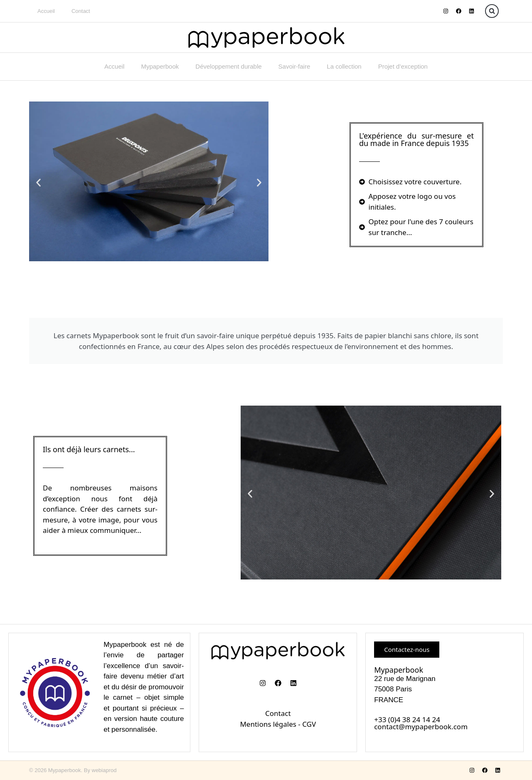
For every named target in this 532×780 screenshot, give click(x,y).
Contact (81, 11)
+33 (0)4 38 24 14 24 (407, 719)
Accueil (46, 11)
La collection (344, 66)
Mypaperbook (160, 66)
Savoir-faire (294, 66)
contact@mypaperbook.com (421, 727)
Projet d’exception (403, 66)
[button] (492, 11)
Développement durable (228, 66)
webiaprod (104, 770)
